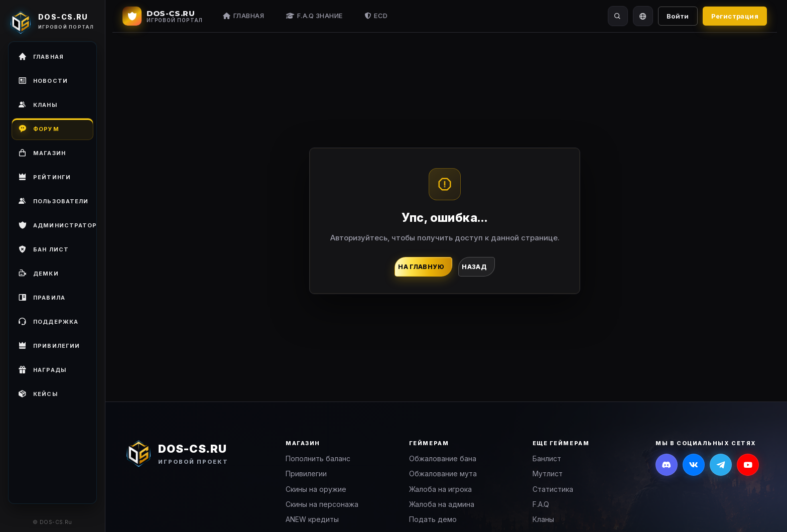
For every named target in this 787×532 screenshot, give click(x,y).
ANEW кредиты (312, 519)
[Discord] (667, 465)
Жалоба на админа (442, 504)
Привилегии (306, 474)
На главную (421, 267)
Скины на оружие (316, 489)
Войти (678, 16)
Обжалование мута (443, 474)
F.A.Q (541, 504)
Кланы (543, 519)
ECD (376, 16)
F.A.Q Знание (314, 16)
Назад (474, 267)
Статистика (553, 489)
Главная (243, 16)
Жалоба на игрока (440, 489)
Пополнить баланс (318, 458)
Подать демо (433, 519)
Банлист (547, 458)
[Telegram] (721, 465)
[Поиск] (618, 16)
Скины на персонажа (322, 504)
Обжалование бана (443, 458)
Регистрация (735, 16)
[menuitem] (52, 201)
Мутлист (548, 474)
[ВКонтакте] (694, 465)
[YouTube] (748, 465)
